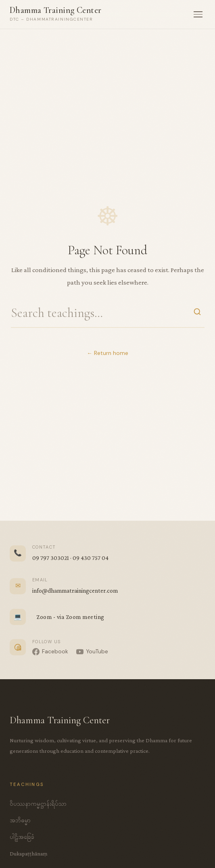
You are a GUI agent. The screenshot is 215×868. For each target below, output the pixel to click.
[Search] (197, 313)
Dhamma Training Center (56, 10)
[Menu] (198, 15)
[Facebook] (50, 652)
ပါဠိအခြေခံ (22, 837)
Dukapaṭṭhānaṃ (29, 853)
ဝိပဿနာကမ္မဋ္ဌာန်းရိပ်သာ (38, 804)
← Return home (107, 353)
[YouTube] (92, 652)
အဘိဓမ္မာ (20, 820)
